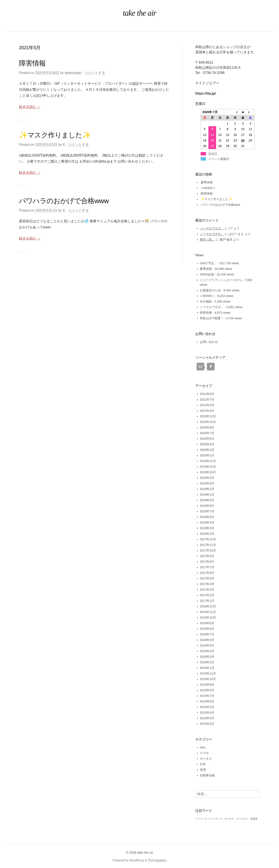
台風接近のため (210, 290)
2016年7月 (207, 634)
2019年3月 (207, 483)
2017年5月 (207, 578)
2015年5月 (207, 707)
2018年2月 (207, 534)
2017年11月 (208, 545)
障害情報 (32, 63)
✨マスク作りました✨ (55, 135)
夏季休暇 (207, 182)
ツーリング (201, 819)
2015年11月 (208, 673)
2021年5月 (207, 405)
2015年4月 (207, 713)
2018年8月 (207, 506)
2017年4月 (207, 584)
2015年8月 (207, 690)
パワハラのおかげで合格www (64, 201)
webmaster (73, 73)
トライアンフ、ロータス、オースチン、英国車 (233, 819)
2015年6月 (207, 701)
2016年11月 (208, 612)
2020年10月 (208, 422)
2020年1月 (207, 455)
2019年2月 (207, 489)
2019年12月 (208, 461)
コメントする (95, 73)
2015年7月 (207, 696)
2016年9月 (207, 623)
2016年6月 (207, 640)
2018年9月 (207, 500)
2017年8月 (207, 562)
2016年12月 (208, 606)
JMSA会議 (207, 274)
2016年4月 (207, 651)
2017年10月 (208, 550)
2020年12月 (208, 416)
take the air (145, 852)
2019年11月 (208, 467)
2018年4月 (207, 522)
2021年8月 (207, 394)
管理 (203, 770)
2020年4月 (207, 444)
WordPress (137, 860)
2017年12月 (208, 539)
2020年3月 (207, 450)
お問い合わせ (209, 342)
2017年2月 (207, 595)
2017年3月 (207, 590)
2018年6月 (207, 517)
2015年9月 (207, 685)
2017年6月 (207, 573)
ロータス (206, 759)
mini (203, 747)
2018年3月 (207, 528)
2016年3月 (207, 657)
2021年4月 (207, 411)
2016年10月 (208, 618)
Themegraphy (157, 860)
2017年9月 (207, 556)
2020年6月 (207, 439)
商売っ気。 (207, 240)
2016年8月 (207, 629)
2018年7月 (207, 511)
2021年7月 (207, 399)
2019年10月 (208, 472)
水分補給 (206, 301)
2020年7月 (207, 433)
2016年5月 (207, 645)
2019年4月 (207, 478)
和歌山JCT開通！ (212, 318)
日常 (203, 764)
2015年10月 (208, 679)
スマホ (204, 753)
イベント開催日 (219, 159)
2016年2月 (207, 662)
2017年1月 (207, 601)
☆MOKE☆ (208, 188)
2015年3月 (207, 718)
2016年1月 (207, 668)
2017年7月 (207, 567)
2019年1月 (207, 495)
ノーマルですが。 (212, 228)
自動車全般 (207, 775)
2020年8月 (207, 427)
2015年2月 (207, 724)
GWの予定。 (208, 263)
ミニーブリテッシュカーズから (221, 280)
